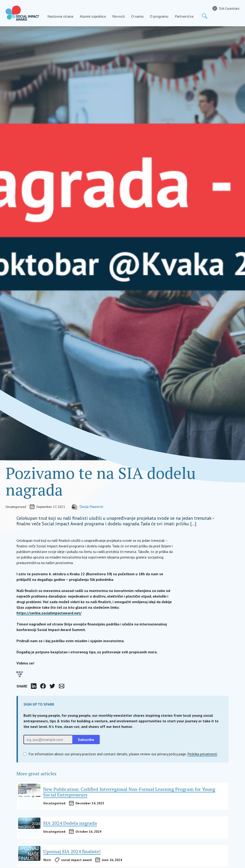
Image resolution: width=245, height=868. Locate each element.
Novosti (119, 16)
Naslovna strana (60, 16)
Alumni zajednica (93, 16)
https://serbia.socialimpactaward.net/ (49, 613)
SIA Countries (229, 8)
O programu (159, 16)
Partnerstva (184, 16)
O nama (137, 16)
